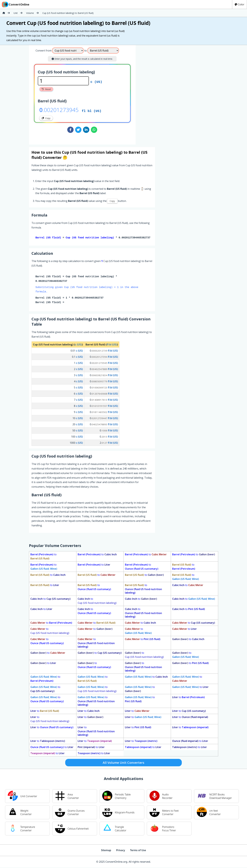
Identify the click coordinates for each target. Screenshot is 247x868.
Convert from (44, 51)
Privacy (121, 851)
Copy (46, 118)
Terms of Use (138, 851)
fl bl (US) (92, 111)
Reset (46, 89)
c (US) (96, 82)
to (43, 557)
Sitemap (106, 851)
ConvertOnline (15, 4)
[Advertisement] (162, 94)
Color (240, 4)
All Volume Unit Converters (123, 763)
